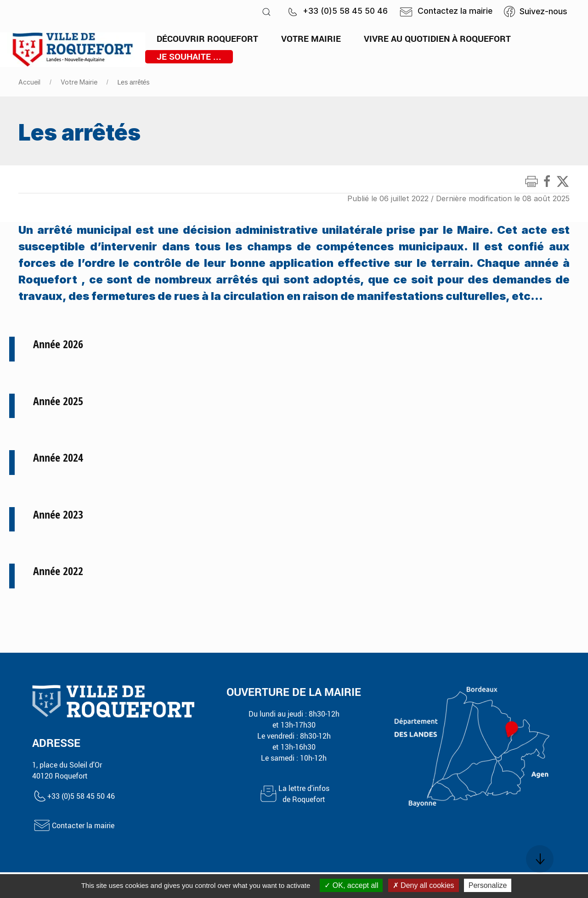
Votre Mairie (79, 82)
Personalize (488, 885)
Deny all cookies (424, 885)
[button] (266, 12)
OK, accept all (351, 885)
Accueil (29, 82)
